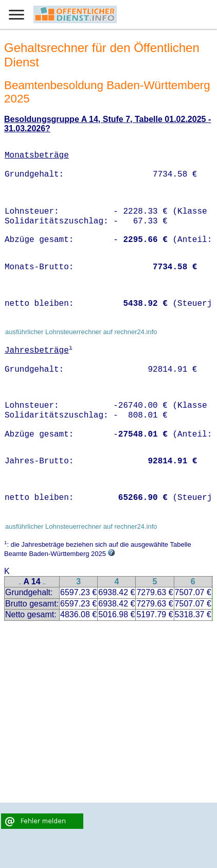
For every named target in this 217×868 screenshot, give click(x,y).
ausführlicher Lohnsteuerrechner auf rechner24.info (81, 332)
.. (20, 583)
